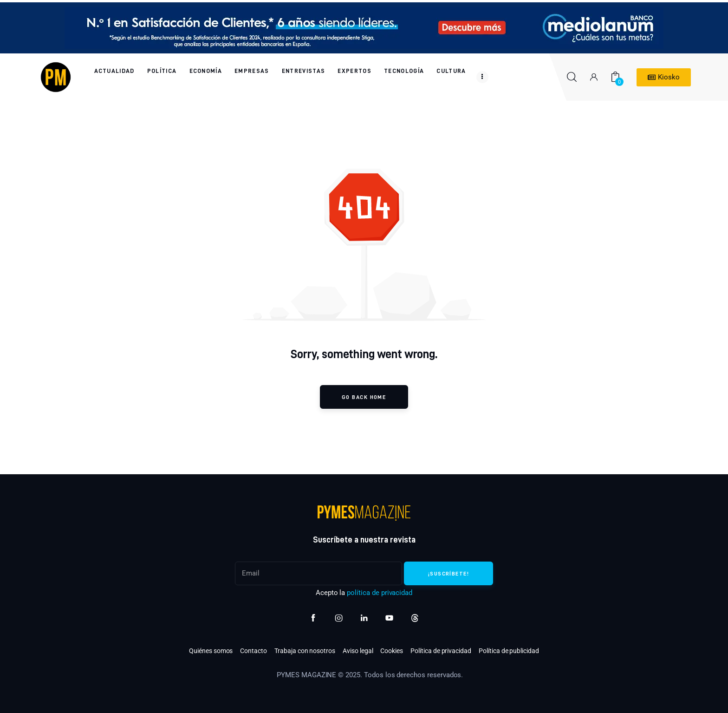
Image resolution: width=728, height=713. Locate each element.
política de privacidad (380, 593)
